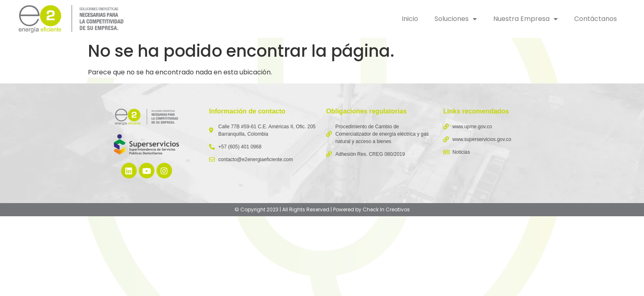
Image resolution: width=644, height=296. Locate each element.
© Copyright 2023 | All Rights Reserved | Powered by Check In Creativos (322, 209)
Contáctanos (596, 19)
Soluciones (456, 19)
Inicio (410, 19)
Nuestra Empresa (526, 19)
